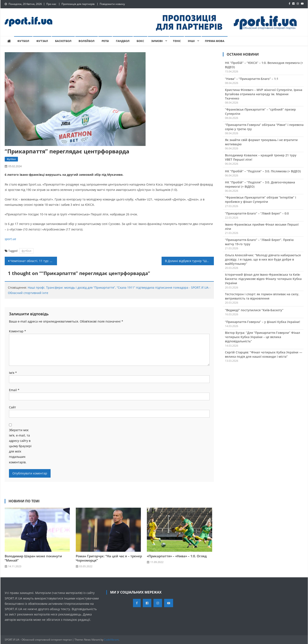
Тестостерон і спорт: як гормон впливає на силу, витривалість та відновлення (262, 296)
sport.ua (10, 239)
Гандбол (123, 41)
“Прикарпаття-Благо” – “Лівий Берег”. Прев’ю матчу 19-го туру (259, 242)
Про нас (51, 4)
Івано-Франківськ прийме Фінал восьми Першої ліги (262, 227)
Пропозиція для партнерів (78, 4)
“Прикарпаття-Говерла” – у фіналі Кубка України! (263, 322)
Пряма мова (215, 41)
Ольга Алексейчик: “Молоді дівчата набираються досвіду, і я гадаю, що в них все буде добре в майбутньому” (263, 259)
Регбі (105, 41)
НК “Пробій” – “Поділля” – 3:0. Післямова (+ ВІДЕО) (263, 171)
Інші (191, 41)
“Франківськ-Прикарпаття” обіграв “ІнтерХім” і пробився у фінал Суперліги (261, 200)
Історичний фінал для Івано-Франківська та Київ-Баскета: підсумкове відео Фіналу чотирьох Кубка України (263, 279)
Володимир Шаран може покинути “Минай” (33, 558)
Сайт (12, 407)
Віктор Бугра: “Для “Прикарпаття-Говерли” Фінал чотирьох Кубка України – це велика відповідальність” (263, 337)
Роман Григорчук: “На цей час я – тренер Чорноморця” (109, 558)
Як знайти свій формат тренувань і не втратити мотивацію (261, 142)
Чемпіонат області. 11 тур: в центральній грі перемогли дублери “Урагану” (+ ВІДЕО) (34, 261)
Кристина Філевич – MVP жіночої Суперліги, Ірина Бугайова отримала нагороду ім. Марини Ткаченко (264, 94)
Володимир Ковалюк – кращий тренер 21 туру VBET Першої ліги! (261, 157)
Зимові (157, 41)
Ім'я (13, 373)
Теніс (177, 41)
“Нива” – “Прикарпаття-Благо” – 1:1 (252, 79)
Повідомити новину (112, 4)
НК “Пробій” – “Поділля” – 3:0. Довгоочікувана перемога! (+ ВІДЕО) (260, 184)
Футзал (42, 41)
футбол (26, 251)
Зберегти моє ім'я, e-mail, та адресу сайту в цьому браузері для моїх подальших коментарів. (20, 446)
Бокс (140, 41)
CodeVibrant (111, 639)
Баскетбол (63, 41)
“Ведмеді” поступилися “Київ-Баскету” (254, 310)
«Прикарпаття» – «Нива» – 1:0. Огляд (177, 556)
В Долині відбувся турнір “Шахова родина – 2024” (189, 261)
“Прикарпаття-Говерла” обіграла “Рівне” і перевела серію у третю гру (264, 127)
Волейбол (87, 41)
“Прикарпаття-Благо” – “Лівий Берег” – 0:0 (257, 213)
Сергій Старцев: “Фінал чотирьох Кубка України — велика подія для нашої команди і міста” (264, 354)
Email (14, 390)
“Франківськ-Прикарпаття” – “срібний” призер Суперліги (260, 112)
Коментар (18, 331)
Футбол (23, 41)
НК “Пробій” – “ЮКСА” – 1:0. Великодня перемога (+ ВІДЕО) (264, 65)
